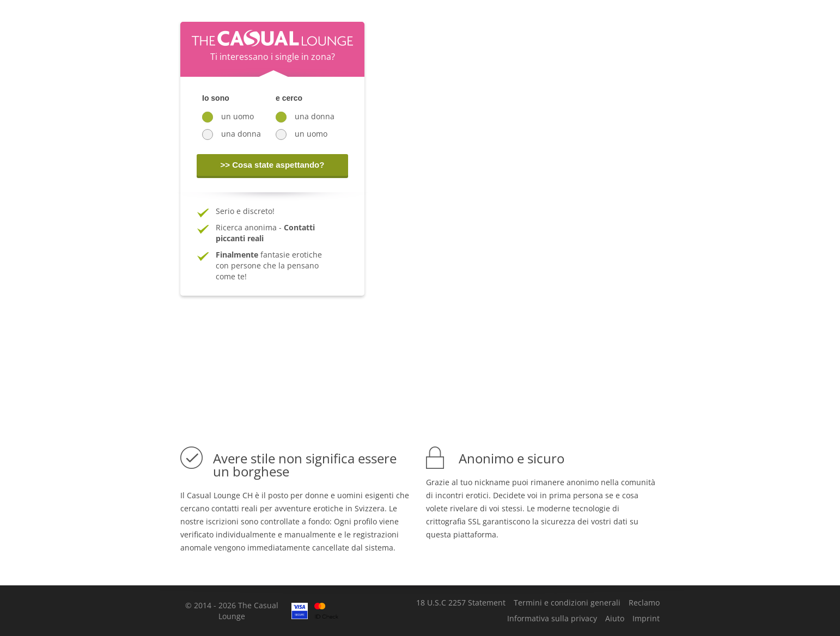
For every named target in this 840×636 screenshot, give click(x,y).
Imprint (646, 619)
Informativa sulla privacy (552, 619)
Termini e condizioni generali (567, 603)
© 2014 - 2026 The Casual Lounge (232, 611)
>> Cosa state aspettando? (273, 165)
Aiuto (615, 619)
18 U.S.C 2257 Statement (461, 603)
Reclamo (644, 603)
